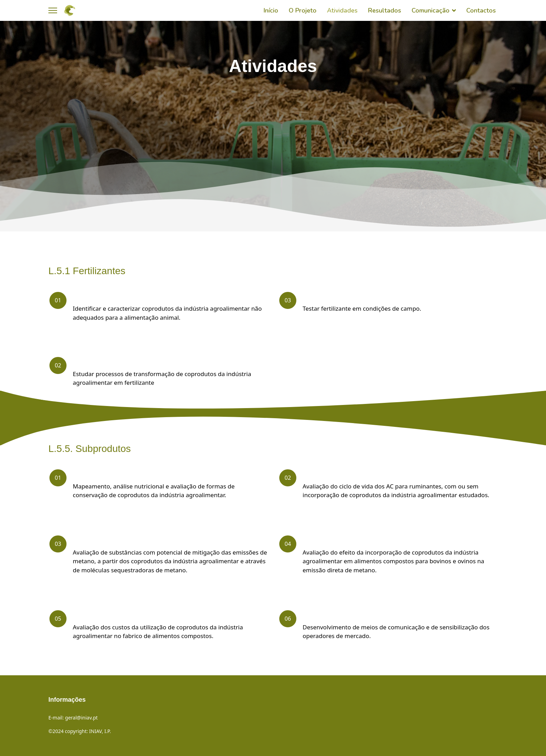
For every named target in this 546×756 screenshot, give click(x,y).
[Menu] (53, 10)
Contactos (481, 10)
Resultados (385, 10)
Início (271, 10)
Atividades (342, 10)
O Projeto (303, 10)
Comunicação (431, 10)
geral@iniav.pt (81, 718)
